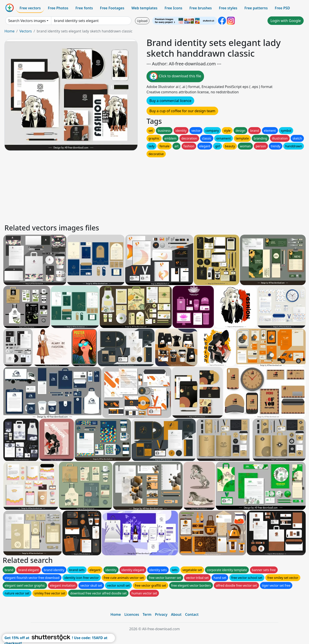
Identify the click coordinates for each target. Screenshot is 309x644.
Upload (142, 21)
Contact (192, 614)
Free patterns (256, 8)
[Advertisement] (137, 189)
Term (147, 614)
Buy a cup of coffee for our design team (182, 111)
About (176, 614)
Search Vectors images (27, 21)
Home (10, 31)
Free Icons (173, 8)
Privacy (161, 614)
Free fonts (84, 8)
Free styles (228, 8)
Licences (132, 614)
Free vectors (30, 8)
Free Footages (112, 8)
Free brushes (201, 8)
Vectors (26, 31)
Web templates (144, 8)
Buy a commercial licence (170, 101)
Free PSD (282, 8)
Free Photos (58, 8)
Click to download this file (175, 76)
